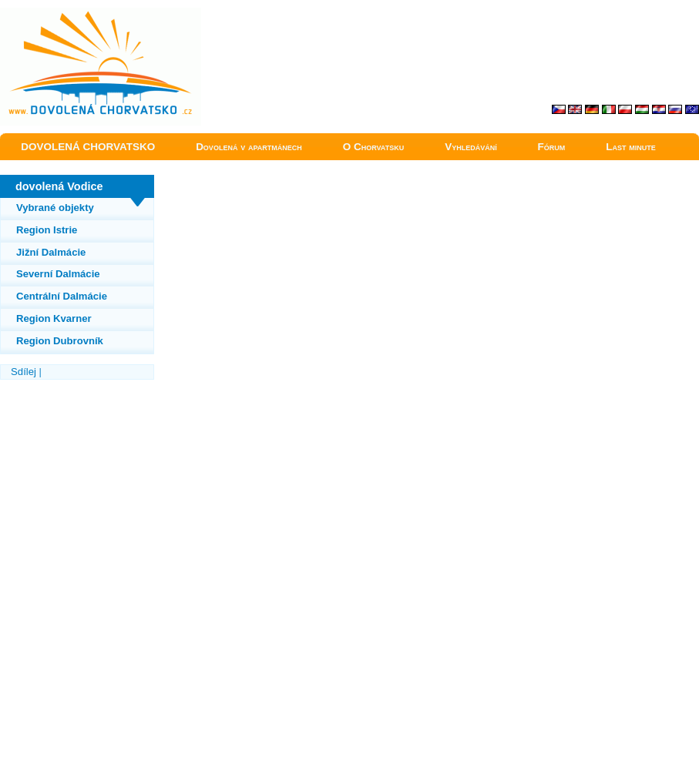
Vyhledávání (471, 147)
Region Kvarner (54, 318)
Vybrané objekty (55, 208)
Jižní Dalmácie (51, 252)
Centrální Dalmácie (62, 296)
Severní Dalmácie (58, 274)
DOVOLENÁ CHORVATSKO (88, 147)
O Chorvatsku (374, 147)
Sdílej (24, 372)
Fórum (552, 147)
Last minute (631, 147)
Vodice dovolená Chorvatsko (62, 15)
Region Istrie (47, 230)
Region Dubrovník (60, 341)
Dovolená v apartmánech (249, 147)
